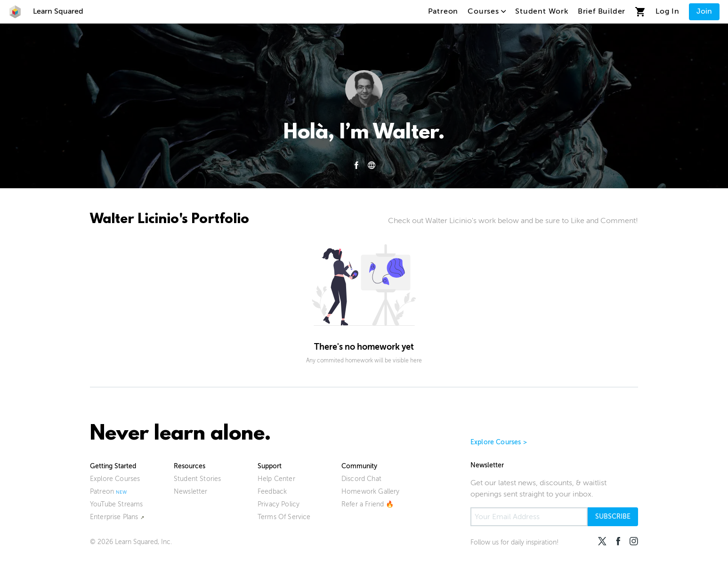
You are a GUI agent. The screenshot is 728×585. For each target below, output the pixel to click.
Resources (190, 466)
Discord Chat (361, 479)
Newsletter (191, 492)
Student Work (542, 11)
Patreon (443, 11)
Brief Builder (602, 11)
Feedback (272, 492)
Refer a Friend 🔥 (368, 504)
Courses (487, 11)
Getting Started (113, 466)
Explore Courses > (499, 442)
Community (359, 466)
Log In (667, 11)
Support (270, 466)
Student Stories (197, 479)
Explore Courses (115, 479)
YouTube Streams (116, 504)
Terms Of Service (284, 517)
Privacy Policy (279, 504)
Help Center (276, 479)
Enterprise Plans (114, 517)
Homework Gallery (371, 492)
